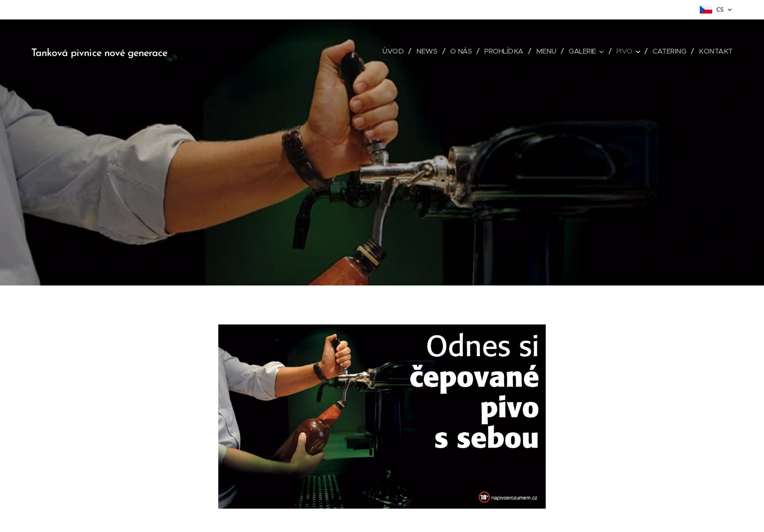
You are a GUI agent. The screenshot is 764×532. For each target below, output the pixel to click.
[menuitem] (384, 51)
